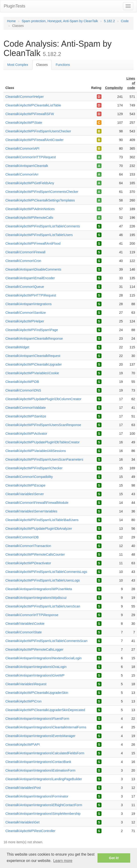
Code (125, 21)
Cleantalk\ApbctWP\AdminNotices (30, 209)
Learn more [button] (63, 861)
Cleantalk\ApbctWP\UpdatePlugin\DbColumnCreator (43, 399)
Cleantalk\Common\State (24, 632)
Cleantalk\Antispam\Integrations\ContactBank (38, 762)
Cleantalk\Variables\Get (22, 822)
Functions (63, 65)
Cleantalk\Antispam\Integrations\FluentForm (37, 719)
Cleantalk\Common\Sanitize (26, 313)
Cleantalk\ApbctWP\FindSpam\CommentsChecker (42, 192)
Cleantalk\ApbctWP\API (23, 745)
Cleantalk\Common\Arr (22, 174)
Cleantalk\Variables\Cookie (25, 624)
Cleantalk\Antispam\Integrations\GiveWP (35, 675)
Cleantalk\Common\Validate (26, 408)
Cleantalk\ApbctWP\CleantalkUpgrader (34, 364)
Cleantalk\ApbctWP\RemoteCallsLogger (34, 649)
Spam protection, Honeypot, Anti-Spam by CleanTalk (60, 21)
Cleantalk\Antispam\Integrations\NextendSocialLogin (43, 658)
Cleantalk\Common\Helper (25, 97)
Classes (42, 65)
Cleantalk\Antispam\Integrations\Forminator (37, 796)
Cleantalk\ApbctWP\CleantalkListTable (33, 105)
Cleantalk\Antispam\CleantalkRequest (33, 356)
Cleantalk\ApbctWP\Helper (25, 321)
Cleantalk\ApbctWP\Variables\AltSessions (36, 451)
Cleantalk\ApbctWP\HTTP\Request (31, 295)
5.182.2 (110, 21)
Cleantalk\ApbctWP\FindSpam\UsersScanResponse (43, 425)
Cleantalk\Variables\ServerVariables (31, 511)
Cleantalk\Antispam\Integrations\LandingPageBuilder (44, 779)
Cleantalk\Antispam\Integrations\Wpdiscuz (36, 598)
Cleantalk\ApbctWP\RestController (30, 831)
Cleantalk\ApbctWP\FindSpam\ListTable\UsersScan (43, 606)
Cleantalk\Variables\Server (25, 494)
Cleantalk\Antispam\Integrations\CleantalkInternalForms (46, 727)
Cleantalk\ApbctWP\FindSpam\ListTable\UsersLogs (43, 580)
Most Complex (18, 65)
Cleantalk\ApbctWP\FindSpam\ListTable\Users (39, 235)
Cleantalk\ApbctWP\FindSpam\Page (32, 330)
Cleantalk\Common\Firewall (25, 252)
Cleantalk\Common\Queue (25, 287)
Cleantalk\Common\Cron (23, 261)
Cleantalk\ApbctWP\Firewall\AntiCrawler (34, 140)
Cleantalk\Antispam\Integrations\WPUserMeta (39, 589)
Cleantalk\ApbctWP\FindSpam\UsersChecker (38, 131)
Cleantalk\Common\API (22, 148)
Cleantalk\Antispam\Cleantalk (27, 166)
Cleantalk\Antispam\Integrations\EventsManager (40, 736)
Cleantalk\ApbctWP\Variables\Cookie (32, 373)
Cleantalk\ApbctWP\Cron (23, 701)
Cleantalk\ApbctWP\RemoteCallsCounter (35, 554)
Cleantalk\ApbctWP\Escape (25, 485)
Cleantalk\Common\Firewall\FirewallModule (37, 503)
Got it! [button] (114, 858)
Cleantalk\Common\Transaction (28, 546)
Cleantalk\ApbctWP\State (24, 123)
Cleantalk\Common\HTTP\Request (31, 157)
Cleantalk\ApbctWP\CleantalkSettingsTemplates (40, 200)
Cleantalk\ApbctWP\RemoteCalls (29, 218)
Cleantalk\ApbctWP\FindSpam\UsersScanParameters (44, 459)
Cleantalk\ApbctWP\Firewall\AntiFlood (33, 243)
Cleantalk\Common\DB (22, 537)
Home (11, 21)
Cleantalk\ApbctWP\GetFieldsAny (30, 183)
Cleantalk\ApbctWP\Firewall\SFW (30, 114)
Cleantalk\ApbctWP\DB (22, 382)
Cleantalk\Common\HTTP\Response (32, 615)
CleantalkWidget (17, 347)
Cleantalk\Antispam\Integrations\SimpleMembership (43, 814)
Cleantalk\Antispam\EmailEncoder (30, 278)
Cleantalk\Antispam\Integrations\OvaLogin (36, 667)
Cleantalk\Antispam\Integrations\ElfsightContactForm (44, 805)
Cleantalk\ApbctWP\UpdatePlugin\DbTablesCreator (43, 442)
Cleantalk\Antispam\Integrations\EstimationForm (40, 770)
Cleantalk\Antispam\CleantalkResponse (34, 339)
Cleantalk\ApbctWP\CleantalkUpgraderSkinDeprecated (45, 710)
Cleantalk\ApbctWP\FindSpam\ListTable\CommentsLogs (46, 572)
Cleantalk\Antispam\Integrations (29, 304)
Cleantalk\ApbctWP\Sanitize (26, 416)
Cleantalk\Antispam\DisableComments (33, 269)
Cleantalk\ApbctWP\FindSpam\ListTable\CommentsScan (46, 641)
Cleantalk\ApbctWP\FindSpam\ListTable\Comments (43, 226)
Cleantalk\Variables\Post (23, 788)
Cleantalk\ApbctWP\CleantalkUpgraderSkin (37, 693)
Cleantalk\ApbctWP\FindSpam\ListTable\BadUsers (42, 520)
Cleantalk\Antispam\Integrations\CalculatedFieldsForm (45, 753)
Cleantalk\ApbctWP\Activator (26, 434)
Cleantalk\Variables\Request (26, 684)
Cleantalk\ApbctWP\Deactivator (28, 563)
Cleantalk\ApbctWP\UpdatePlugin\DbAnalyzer (39, 529)
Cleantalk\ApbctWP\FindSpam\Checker (34, 468)
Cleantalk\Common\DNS (23, 390)
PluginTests (14, 6)
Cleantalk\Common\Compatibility (29, 477)
